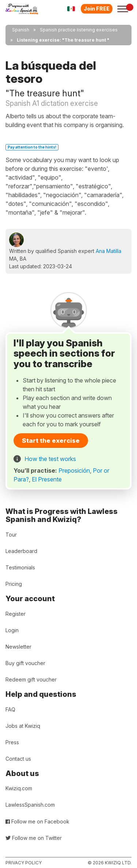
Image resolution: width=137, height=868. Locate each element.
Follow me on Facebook (37, 821)
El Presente (47, 479)
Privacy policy (24, 863)
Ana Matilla (109, 251)
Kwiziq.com (19, 788)
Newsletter (18, 647)
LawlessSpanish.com (30, 805)
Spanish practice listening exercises (79, 30)
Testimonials (20, 567)
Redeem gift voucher (31, 679)
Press (12, 742)
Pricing (14, 584)
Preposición (74, 471)
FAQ (10, 709)
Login (12, 630)
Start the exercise (51, 441)
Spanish (21, 30)
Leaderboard (21, 551)
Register (16, 614)
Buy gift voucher (25, 663)
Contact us (18, 759)
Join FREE (97, 9)
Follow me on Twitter (34, 838)
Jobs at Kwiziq (23, 726)
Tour (11, 535)
